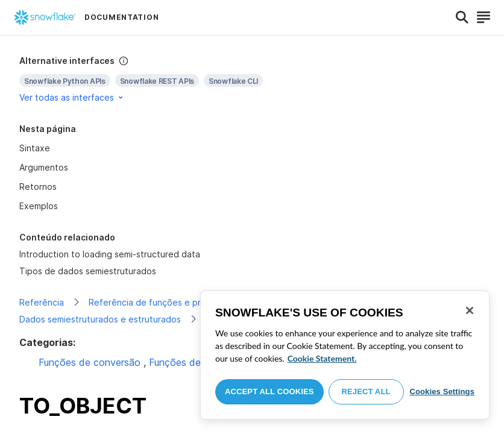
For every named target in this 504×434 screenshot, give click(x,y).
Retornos (38, 187)
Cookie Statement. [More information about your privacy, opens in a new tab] (322, 358)
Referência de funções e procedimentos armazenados (200, 302)
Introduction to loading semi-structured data (110, 254)
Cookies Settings (442, 392)
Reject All (366, 392)
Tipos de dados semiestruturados (88, 271)
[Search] (462, 17)
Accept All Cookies (269, 392)
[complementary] (252, 79)
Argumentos (44, 167)
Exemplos (39, 206)
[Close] (470, 310)
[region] (345, 355)
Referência (42, 302)
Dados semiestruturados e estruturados (100, 319)
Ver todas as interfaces (72, 97)
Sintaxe (35, 148)
